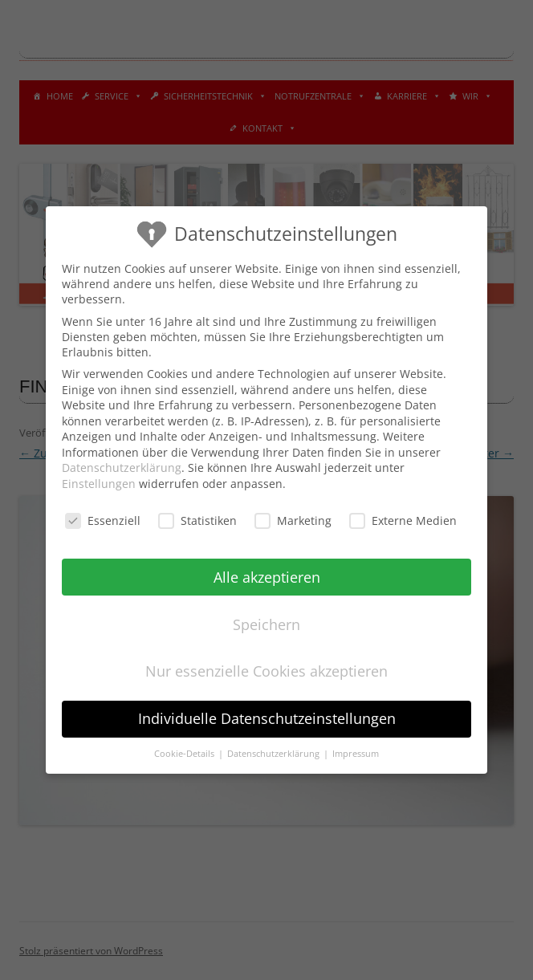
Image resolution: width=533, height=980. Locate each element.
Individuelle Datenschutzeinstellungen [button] (267, 718)
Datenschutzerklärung (122, 468)
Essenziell (103, 520)
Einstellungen (99, 484)
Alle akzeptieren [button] (267, 577)
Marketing (293, 520)
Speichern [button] (266, 624)
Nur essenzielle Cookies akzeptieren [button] (266, 671)
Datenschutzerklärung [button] (275, 754)
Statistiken (197, 520)
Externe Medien (403, 520)
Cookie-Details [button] (185, 754)
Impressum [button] (356, 754)
